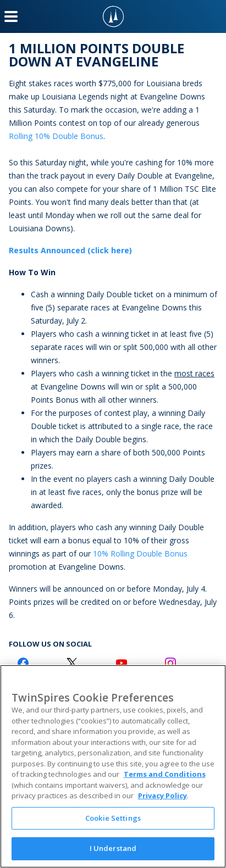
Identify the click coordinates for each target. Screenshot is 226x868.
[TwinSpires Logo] (113, 16)
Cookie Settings (113, 818)
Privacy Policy (162, 795)
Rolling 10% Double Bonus (56, 136)
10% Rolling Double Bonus (140, 553)
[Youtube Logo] (122, 663)
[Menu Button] (11, 16)
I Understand (113, 848)
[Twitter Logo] (72, 663)
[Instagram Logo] (170, 663)
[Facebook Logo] (23, 663)
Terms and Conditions (165, 774)
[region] (113, 766)
